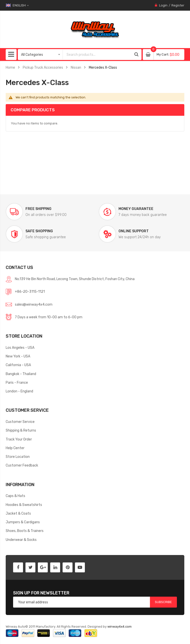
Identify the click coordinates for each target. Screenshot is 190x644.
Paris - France (17, 382)
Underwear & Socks (21, 540)
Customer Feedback (22, 465)
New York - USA (18, 356)
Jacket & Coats (18, 513)
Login (163, 5)
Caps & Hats (15, 496)
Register (178, 5)
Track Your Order (19, 439)
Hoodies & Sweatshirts (24, 505)
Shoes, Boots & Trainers (25, 531)
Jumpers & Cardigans (23, 522)
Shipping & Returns (21, 430)
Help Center (15, 448)
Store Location (18, 457)
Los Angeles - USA (20, 348)
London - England (19, 391)
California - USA (18, 365)
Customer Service (20, 422)
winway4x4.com (119, 627)
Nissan (76, 67)
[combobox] (97, 55)
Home (10, 67)
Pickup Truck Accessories (43, 67)
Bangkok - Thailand (21, 374)
